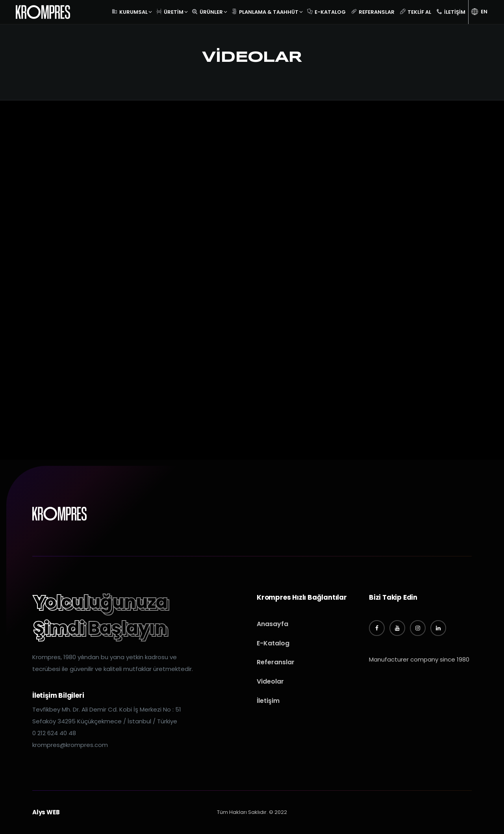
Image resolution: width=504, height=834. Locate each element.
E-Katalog (326, 11)
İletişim (451, 11)
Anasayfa (272, 624)
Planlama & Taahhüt (265, 11)
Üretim (170, 11)
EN (479, 12)
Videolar (270, 681)
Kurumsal (130, 11)
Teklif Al (416, 11)
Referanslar (373, 11)
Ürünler (208, 11)
